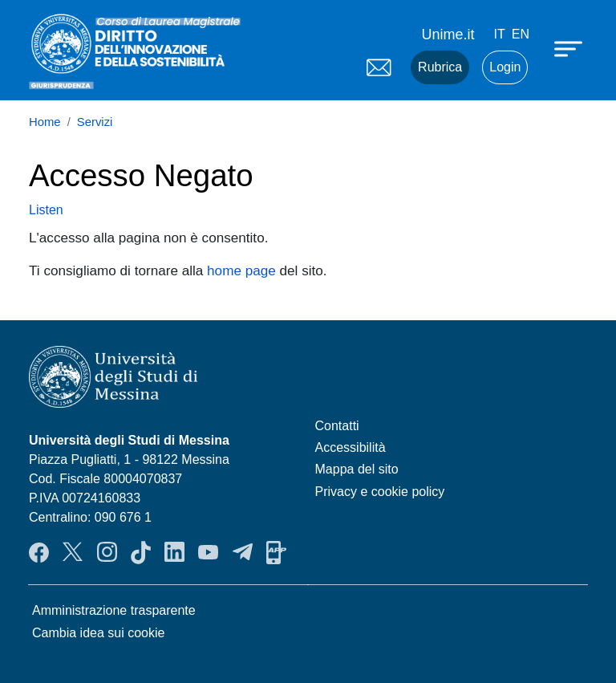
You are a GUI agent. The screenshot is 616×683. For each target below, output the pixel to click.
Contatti (337, 426)
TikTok (141, 552)
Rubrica (440, 67)
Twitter (73, 552)
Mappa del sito (357, 469)
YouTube (208, 552)
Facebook (39, 552)
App (276, 552)
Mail (379, 67)
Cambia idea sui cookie (98, 633)
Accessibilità (351, 447)
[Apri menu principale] (570, 48)
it (500, 34)
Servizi (95, 122)
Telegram (243, 552)
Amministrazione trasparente (114, 610)
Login (505, 67)
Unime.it (448, 35)
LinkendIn (174, 552)
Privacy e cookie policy (380, 492)
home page (241, 270)
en (521, 34)
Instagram (107, 552)
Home (45, 122)
